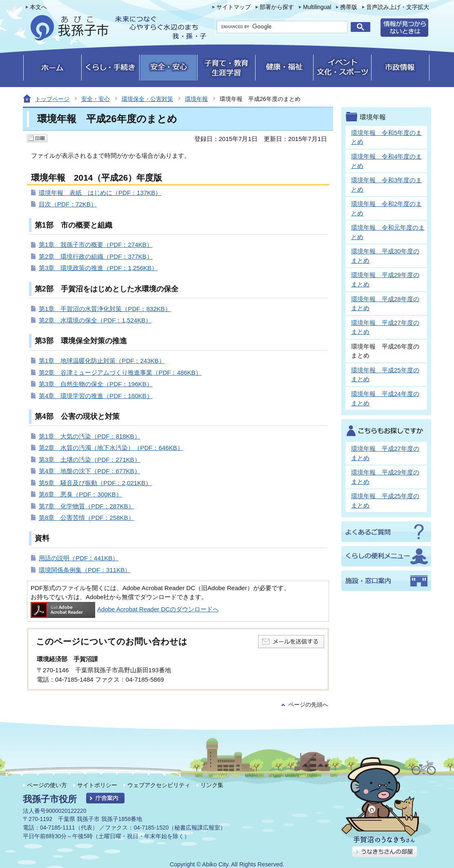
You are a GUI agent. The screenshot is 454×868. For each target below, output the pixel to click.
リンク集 (212, 785)
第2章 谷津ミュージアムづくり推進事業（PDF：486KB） (120, 372)
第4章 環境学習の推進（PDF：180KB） (96, 396)
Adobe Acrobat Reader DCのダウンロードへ (125, 609)
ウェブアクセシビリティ (159, 785)
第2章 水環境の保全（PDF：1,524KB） (95, 320)
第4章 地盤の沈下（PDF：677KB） (90, 471)
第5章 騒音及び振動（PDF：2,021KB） (95, 483)
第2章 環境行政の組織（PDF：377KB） (96, 256)
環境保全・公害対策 (147, 99)
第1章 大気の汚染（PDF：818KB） (90, 436)
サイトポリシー (97, 785)
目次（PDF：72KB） (68, 204)
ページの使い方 (47, 785)
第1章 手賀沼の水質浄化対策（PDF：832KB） (105, 309)
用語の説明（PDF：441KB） (79, 558)
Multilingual (317, 7)
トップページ (52, 99)
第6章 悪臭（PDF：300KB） (80, 494)
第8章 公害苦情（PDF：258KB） (87, 518)
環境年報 (196, 99)
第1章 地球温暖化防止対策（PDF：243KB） (102, 361)
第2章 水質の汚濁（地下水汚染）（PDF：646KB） (111, 448)
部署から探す (277, 7)
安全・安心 (96, 99)
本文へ (38, 7)
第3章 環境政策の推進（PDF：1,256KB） (98, 268)
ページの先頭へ (308, 705)
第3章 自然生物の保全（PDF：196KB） (96, 384)
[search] (282, 27)
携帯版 (349, 7)
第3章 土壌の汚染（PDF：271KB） (90, 460)
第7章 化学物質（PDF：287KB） (87, 506)
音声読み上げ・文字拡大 (398, 7)
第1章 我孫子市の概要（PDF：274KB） (96, 245)
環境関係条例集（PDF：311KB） (85, 570)
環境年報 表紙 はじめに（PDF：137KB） (100, 193)
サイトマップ (234, 7)
